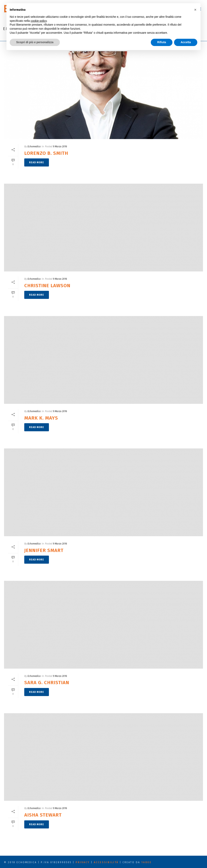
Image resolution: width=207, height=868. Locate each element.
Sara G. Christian (47, 683)
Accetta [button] (186, 42)
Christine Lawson (47, 286)
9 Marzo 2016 (60, 147)
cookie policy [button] (39, 21)
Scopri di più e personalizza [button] (35, 42)
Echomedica (34, 147)
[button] (195, 10)
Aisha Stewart (43, 815)
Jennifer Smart (44, 550)
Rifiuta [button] (162, 42)
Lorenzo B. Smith (46, 153)
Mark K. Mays (41, 418)
